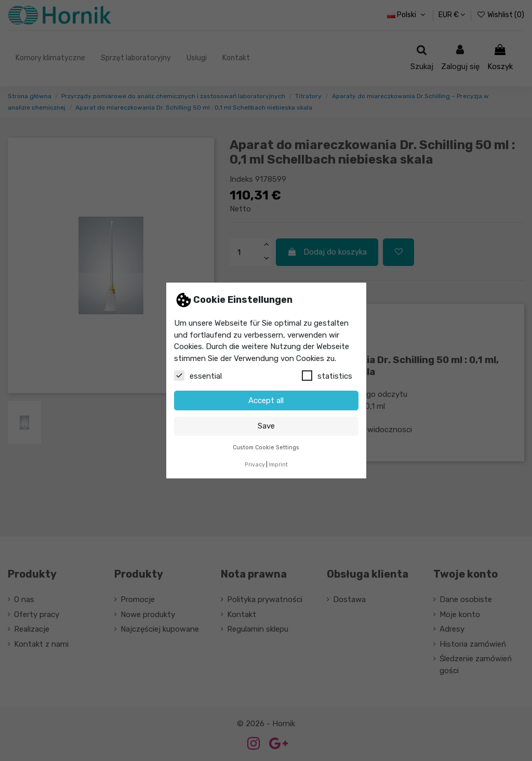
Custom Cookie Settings (266, 448)
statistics (327, 376)
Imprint (278, 465)
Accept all (266, 400)
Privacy (255, 465)
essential (198, 376)
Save (266, 426)
